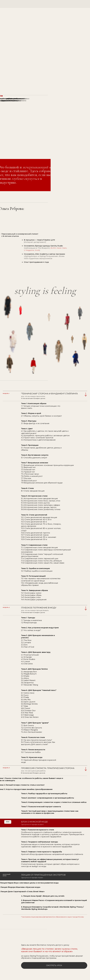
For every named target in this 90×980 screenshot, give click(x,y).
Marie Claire (62, 248)
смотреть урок (54, 965)
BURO (53, 248)
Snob (37, 250)
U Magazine (29, 250)
